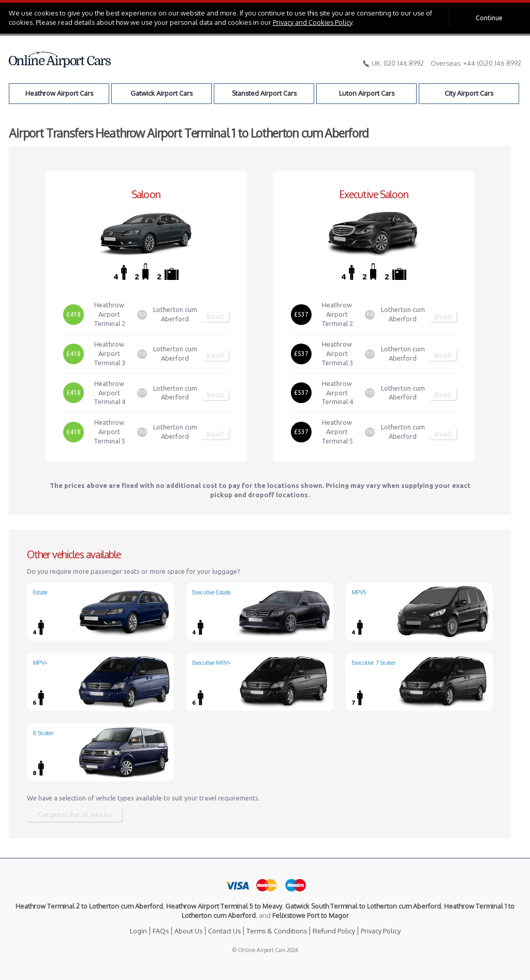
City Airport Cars (469, 93)
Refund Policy (334, 931)
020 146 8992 (404, 63)
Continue (489, 18)
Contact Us (224, 931)
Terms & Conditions (277, 931)
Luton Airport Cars (367, 93)
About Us (188, 931)
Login (138, 931)
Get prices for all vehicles (75, 814)
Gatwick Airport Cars (161, 93)
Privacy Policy (381, 931)
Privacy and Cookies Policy (312, 22)
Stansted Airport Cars (264, 93)
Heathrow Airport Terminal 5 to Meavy (224, 906)
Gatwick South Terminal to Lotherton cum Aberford (363, 906)
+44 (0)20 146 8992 (492, 63)
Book (215, 316)
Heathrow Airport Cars (59, 93)
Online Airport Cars (60, 60)
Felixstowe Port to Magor (311, 915)
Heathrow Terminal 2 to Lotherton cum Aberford (89, 906)
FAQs (161, 931)
